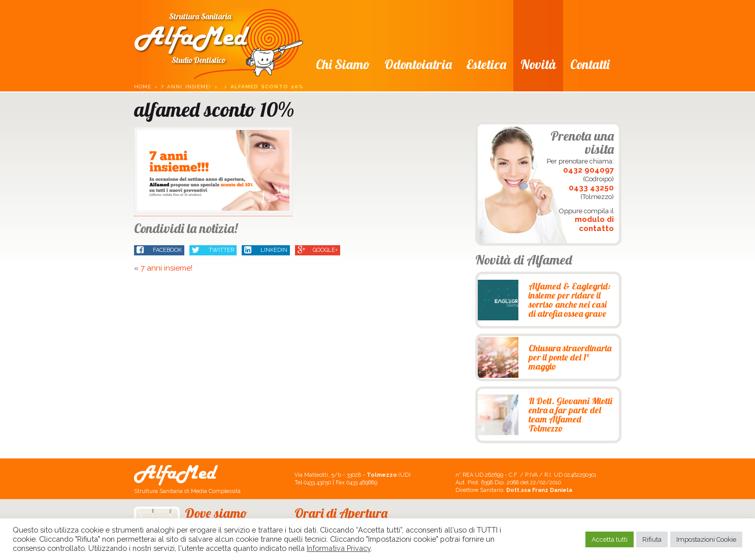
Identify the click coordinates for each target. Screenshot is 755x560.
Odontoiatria (418, 64)
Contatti (590, 64)
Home (143, 87)
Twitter (213, 251)
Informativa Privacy (339, 548)
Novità (538, 64)
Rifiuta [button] (652, 539)
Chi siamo (343, 64)
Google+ (318, 251)
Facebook (159, 251)
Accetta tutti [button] (610, 539)
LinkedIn (266, 251)
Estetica (486, 64)
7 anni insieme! (186, 87)
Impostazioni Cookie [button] (706, 539)
